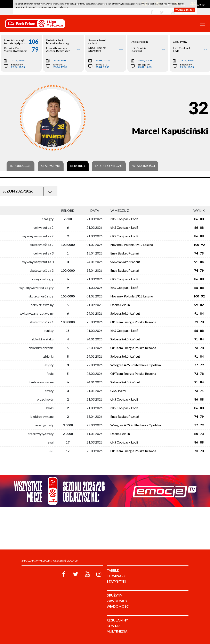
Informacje (21, 166)
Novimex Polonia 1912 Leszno (132, 245)
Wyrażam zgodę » (185, 10)
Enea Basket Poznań (125, 253)
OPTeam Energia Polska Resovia (133, 322)
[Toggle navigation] (203, 24)
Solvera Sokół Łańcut (125, 262)
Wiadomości (144, 166)
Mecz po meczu (109, 166)
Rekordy (78, 166)
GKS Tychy (118, 391)
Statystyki (51, 166)
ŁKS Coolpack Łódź (124, 219)
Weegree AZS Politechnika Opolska (136, 365)
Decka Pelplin (120, 305)
